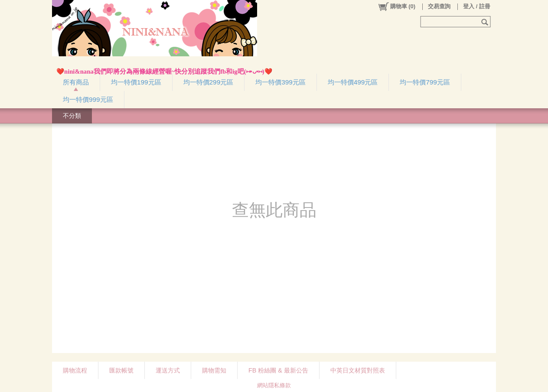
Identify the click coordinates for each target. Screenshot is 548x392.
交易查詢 (439, 6)
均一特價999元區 (88, 99)
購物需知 (214, 370)
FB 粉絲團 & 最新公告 (278, 370)
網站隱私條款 (274, 385)
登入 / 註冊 (477, 6)
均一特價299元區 (209, 82)
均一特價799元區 (425, 82)
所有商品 (76, 82)
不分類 (72, 116)
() (396, 6)
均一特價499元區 (353, 82)
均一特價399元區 (281, 82)
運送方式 (168, 370)
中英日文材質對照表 (358, 370)
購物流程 (75, 370)
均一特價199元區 (136, 82)
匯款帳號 (121, 370)
